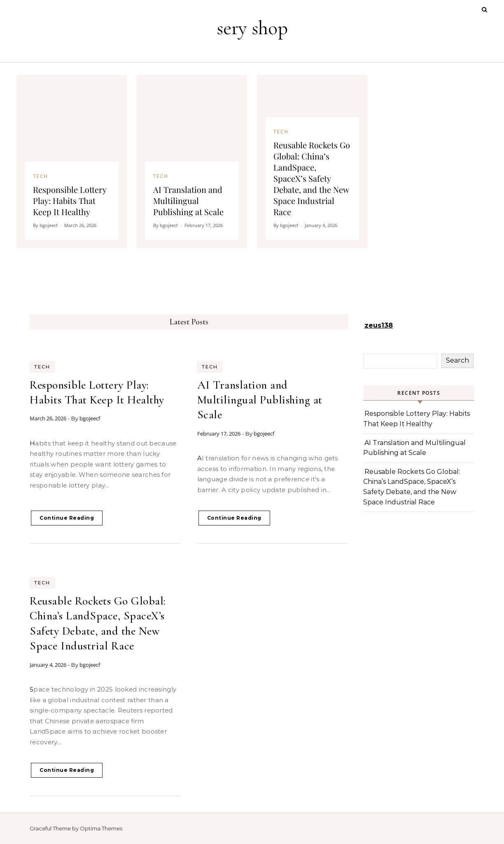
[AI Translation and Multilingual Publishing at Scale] (192, 162)
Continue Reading (67, 518)
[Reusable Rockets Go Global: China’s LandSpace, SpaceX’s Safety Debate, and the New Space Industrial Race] (312, 162)
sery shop (252, 28)
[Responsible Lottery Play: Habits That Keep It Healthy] (72, 162)
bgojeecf (90, 418)
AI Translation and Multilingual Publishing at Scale (260, 400)
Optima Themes (101, 828)
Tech (42, 367)
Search (457, 360)
